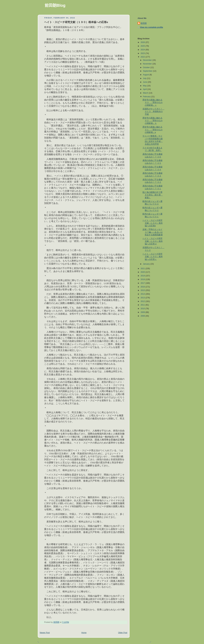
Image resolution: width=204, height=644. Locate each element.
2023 (143, 53)
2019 (143, 276)
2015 (143, 290)
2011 (143, 305)
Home (84, 633)
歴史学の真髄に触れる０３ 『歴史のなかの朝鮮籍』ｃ (153, 103)
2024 (143, 50)
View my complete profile (151, 27)
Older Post (123, 633)
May (145, 86)
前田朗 (144, 23)
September (148, 71)
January (147, 264)
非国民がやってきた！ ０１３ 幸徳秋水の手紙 (153, 112)
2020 (143, 272)
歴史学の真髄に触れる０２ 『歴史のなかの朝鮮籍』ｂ (153, 121)
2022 (143, 57)
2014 (143, 294)
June (145, 82)
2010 (143, 309)
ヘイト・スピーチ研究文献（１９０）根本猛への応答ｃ (153, 257)
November (148, 64)
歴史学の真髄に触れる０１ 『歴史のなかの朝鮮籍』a (153, 130)
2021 (143, 269)
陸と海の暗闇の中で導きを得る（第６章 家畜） (153, 195)
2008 (143, 316)
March (146, 93)
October (147, 67)
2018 (143, 279)
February (147, 97)
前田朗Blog (55, 5)
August (146, 75)
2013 (143, 298)
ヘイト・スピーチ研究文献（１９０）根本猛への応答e (153, 223)
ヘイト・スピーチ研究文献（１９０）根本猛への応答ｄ (153, 241)
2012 (143, 301)
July (145, 78)
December (148, 60)
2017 (143, 283)
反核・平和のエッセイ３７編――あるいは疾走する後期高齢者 (153, 232)
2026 (143, 42)
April (145, 89)
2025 (143, 46)
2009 (143, 312)
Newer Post (45, 633)
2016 (143, 287)
